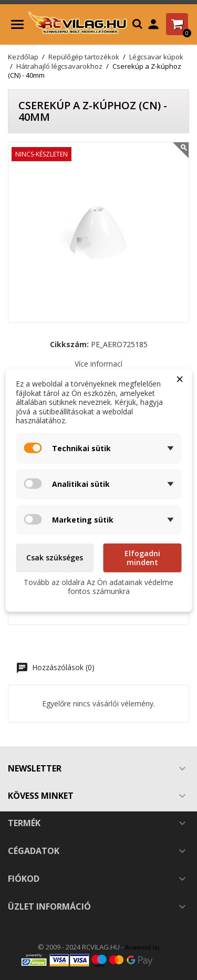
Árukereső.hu (142, 947)
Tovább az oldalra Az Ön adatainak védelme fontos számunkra (98, 586)
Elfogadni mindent (142, 557)
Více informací (98, 364)
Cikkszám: (69, 345)
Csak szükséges (55, 557)
